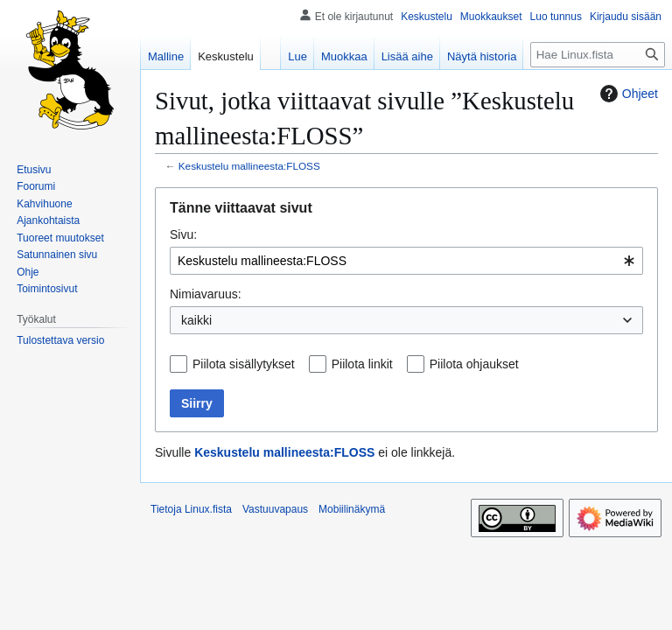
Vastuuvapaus (275, 509)
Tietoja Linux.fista (191, 509)
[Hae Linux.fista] (598, 55)
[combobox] (406, 261)
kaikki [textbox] (196, 320)
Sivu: (183, 234)
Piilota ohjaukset (474, 364)
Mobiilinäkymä (352, 509)
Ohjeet (627, 94)
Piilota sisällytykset (244, 364)
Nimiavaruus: (206, 294)
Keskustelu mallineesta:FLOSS (249, 166)
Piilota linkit (362, 364)
